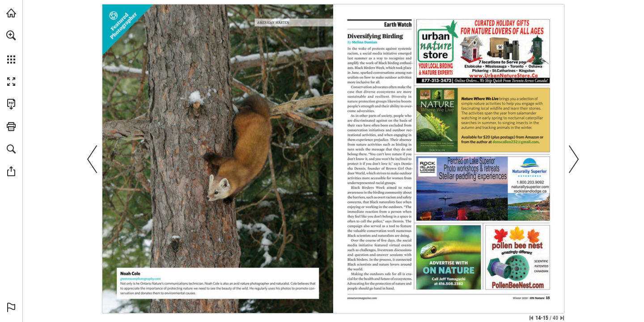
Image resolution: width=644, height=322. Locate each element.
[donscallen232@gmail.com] (516, 142)
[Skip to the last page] (562, 318)
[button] (11, 35)
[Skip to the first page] (531, 318)
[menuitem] (11, 47)
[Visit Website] (141, 279)
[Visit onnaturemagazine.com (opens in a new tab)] (11, 13)
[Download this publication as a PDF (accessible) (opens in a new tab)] (11, 104)
